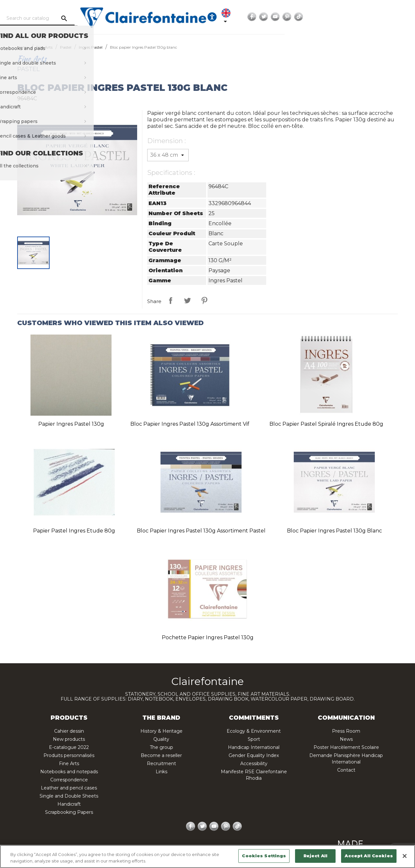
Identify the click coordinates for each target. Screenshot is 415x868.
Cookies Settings (264, 856)
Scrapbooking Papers (69, 812)
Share (171, 300)
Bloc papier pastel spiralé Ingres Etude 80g (326, 424)
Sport (254, 739)
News (346, 739)
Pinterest (383, 17)
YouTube (371, 17)
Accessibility (254, 764)
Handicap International (254, 747)
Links (161, 772)
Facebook (348, 17)
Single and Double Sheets (69, 796)
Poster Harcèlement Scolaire (346, 747)
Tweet (187, 300)
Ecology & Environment (254, 731)
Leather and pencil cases (69, 788)
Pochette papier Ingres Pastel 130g (208, 637)
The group (161, 747)
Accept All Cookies (369, 856)
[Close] (405, 856)
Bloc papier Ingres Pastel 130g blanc (334, 531)
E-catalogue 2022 (69, 747)
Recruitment (161, 764)
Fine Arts (69, 764)
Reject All (315, 856)
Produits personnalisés (69, 755)
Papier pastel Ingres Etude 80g (74, 531)
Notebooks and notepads (69, 772)
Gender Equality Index (254, 755)
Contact (346, 770)
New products (69, 739)
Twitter (359, 17)
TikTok (394, 17)
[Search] (70, 18)
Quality (161, 739)
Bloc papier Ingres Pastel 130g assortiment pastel (201, 531)
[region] (207, 856)
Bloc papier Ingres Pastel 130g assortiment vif (190, 424)
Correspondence (69, 780)
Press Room (346, 731)
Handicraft (69, 804)
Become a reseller (161, 755)
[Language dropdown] (318, 17)
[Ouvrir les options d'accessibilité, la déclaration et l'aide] (299, 17)
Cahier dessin (69, 731)
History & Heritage (161, 731)
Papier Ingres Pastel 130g (71, 424)
